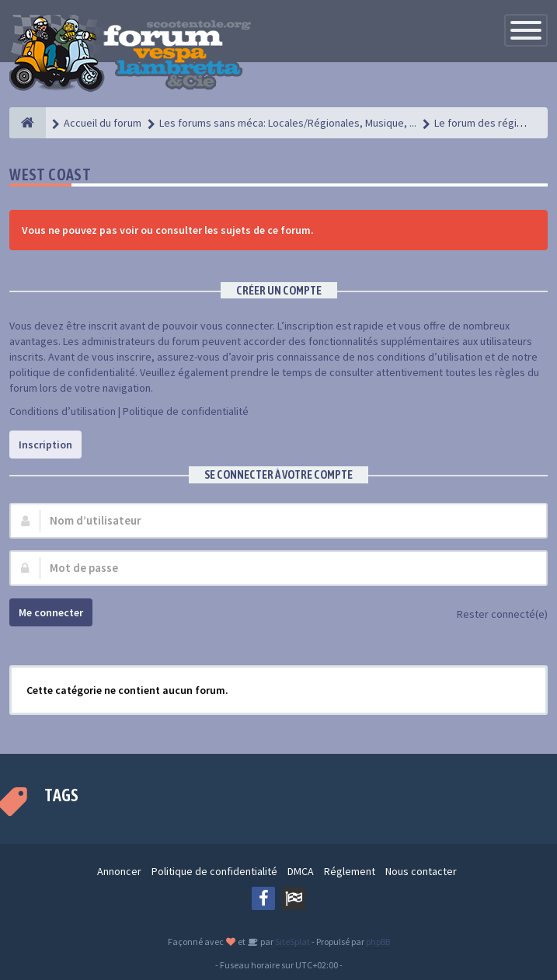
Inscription (45, 445)
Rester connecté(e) (494, 615)
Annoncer (119, 871)
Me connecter (51, 612)
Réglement (350, 871)
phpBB (378, 942)
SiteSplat (292, 942)
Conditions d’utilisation (63, 411)
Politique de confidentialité (186, 411)
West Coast (50, 174)
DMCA (301, 871)
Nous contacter (421, 871)
